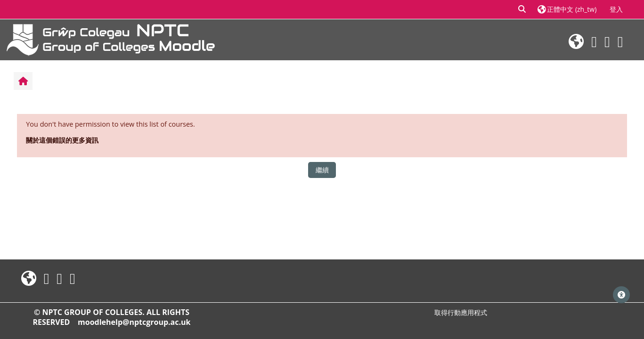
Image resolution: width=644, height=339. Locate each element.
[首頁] (111, 39)
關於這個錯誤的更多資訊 (62, 140)
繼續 (322, 170)
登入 (616, 9)
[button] (522, 9)
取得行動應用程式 (461, 312)
